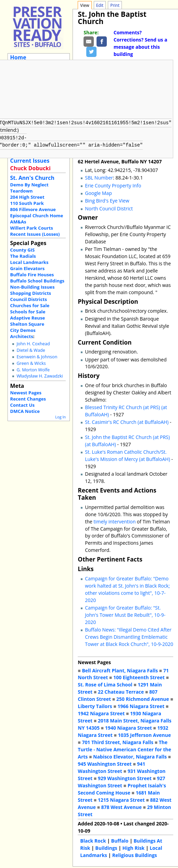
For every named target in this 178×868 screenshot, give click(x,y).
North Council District (109, 207)
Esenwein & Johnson (37, 357)
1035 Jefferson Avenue (145, 734)
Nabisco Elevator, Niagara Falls (130, 755)
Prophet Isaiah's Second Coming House (122, 788)
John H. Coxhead (33, 344)
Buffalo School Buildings (37, 281)
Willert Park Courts (32, 228)
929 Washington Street (125, 777)
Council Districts (29, 299)
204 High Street (27, 197)
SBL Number (99, 176)
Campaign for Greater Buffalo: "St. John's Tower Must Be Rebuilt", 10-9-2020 (125, 614)
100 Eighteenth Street (139, 676)
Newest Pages (26, 393)
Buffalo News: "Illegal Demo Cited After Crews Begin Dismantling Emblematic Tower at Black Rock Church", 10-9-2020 (129, 635)
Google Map (98, 192)
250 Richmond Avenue (143, 698)
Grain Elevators (28, 268)
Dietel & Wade (31, 350)
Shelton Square (27, 324)
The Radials (23, 256)
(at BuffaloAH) (100, 443)
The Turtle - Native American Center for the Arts (124, 748)
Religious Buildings (135, 854)
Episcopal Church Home (37, 216)
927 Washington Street (121, 780)
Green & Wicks (31, 363)
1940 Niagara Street (129, 726)
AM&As (18, 222)
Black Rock (93, 839)
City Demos (23, 330)
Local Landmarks (29, 262)
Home (18, 57)
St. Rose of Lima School (105, 683)
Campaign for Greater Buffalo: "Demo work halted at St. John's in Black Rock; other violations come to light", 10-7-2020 (127, 588)
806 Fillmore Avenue (33, 209)
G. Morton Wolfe (33, 370)
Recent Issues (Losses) (35, 234)
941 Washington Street (111, 766)
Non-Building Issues (33, 287)
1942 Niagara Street (101, 712)
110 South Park (27, 203)
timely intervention (115, 520)
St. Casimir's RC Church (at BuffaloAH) (127, 421)
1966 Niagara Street (141, 705)
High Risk (134, 847)
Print (115, 5)
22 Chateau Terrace (121, 690)
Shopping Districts (31, 293)
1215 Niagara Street (121, 798)
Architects (22, 336)
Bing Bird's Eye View (107, 199)
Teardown (22, 191)
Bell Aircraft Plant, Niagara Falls (120, 669)
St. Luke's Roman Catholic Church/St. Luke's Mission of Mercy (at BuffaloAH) (128, 454)
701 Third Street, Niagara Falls (118, 741)
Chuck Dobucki (30, 168)
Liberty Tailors (95, 705)
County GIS (23, 250)
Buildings (106, 847)
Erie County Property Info (113, 184)
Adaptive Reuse (28, 318)
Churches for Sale (30, 305)
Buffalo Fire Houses (32, 275)
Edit (100, 5)
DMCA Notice (25, 411)
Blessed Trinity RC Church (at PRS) (122, 406)
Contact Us (22, 405)
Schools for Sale (28, 312)
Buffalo (120, 839)
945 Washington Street (105, 762)
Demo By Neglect (29, 185)
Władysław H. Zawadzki (40, 376)
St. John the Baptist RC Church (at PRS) (127, 436)
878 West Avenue (121, 806)
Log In (60, 417)
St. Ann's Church (32, 178)
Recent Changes (28, 399)
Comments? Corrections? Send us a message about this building (141, 43)
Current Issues (30, 161)
